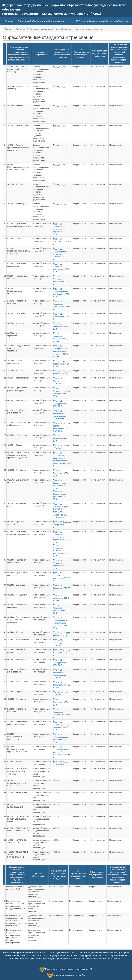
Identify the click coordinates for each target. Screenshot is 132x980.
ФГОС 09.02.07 (60, 165)
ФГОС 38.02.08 (60, 185)
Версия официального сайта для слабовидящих (103, 21)
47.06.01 (56, 852)
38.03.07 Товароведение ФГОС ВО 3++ (59, 381)
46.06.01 (56, 840)
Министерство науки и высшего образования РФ (69, 969)
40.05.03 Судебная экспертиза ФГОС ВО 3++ (62, 525)
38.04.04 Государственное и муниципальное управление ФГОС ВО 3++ (61, 623)
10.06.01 (56, 781)
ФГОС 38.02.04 (60, 87)
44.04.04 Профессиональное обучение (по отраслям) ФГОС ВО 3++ (61, 752)
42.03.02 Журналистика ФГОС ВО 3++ (61, 438)
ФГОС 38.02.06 (60, 106)
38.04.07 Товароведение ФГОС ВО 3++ (59, 643)
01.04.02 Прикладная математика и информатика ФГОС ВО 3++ (61, 537)
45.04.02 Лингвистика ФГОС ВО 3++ (61, 702)
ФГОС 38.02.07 (60, 126)
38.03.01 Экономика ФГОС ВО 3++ (61, 317)
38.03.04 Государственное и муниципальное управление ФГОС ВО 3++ (61, 351)
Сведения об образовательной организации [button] (42, 21)
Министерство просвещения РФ (69, 975)
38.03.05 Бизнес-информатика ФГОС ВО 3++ (61, 364)
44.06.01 (56, 816)
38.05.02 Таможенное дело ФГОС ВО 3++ (60, 515)
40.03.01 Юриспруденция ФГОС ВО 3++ (59, 404)
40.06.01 (56, 804)
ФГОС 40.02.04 (60, 204)
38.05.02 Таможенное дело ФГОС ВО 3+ (60, 507)
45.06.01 (56, 828)
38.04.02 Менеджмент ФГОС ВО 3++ (61, 598)
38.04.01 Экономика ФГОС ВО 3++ (61, 588)
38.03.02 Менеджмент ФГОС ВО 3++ (61, 326)
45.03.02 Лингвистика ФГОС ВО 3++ (61, 473)
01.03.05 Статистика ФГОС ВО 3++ (62, 242)
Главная (9, 21)
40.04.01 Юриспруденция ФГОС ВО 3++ (59, 663)
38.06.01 (56, 793)
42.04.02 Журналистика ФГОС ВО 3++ (61, 685)
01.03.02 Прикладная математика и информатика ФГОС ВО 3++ (61, 229)
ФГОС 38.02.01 (60, 67)
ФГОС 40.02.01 (60, 146)
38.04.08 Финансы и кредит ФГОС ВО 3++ (61, 653)
